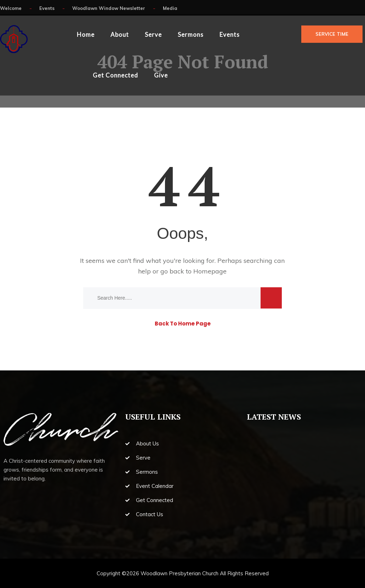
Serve (153, 34)
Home (86, 34)
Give (161, 75)
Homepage (210, 271)
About (120, 34)
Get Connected (115, 75)
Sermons (191, 34)
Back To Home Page (183, 324)
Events (230, 34)
